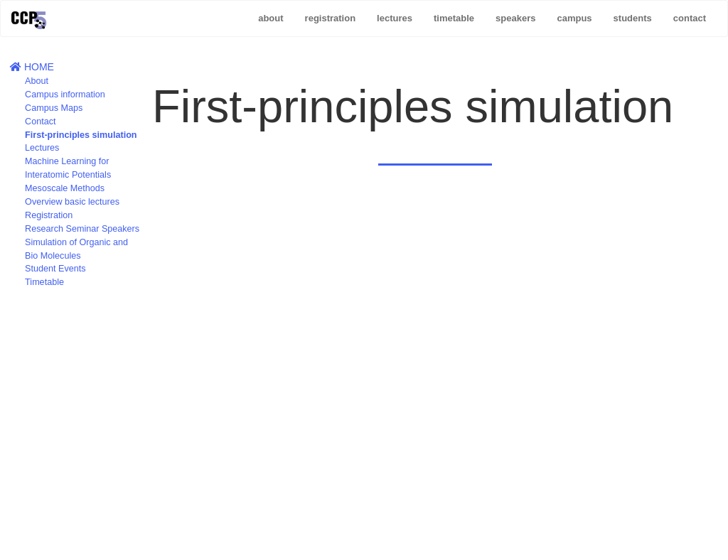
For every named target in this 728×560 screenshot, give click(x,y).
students (633, 18)
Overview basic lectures (72, 202)
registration (331, 18)
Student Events (55, 269)
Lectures (42, 148)
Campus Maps (54, 108)
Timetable (44, 282)
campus (574, 18)
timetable (454, 18)
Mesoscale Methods (65, 188)
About (37, 81)
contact (690, 18)
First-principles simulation (81, 135)
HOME (32, 67)
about (271, 18)
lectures (395, 18)
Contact (40, 122)
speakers (515, 18)
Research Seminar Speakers (82, 229)
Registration (49, 215)
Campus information (65, 95)
